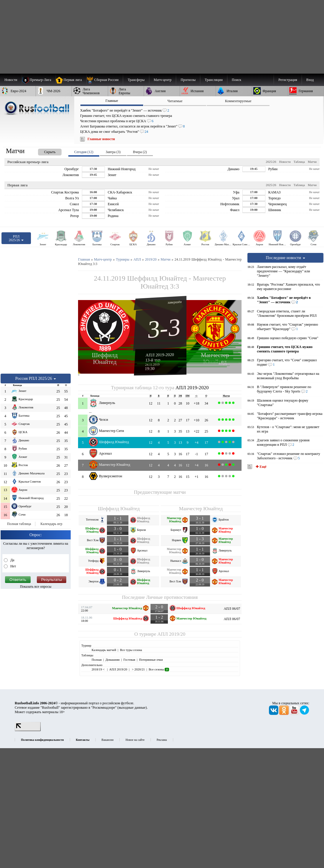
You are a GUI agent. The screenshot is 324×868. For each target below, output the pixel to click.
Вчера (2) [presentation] (140, 152)
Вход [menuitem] (310, 80)
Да (12, 560)
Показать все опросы (36, 587)
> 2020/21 (138, 669)
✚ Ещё (261, 467)
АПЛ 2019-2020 (160, 355)
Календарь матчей (104, 650)
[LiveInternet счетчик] (28, 730)
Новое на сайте (135, 740)
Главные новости (101, 139)
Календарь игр (51, 524)
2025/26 (271, 162)
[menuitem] (105, 80)
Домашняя (113, 660)
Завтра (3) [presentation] (113, 152)
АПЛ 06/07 (232, 609)
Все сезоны (159, 669)
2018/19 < (99, 669)
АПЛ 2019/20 (171, 634)
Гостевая (129, 660)
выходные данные (132, 708)
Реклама (162, 740)
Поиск (237, 80)
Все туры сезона (131, 650)
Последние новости (285, 258)
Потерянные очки (151, 660)
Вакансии (108, 740)
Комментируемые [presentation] (238, 101)
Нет (13, 566)
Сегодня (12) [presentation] (84, 152)
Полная (97, 660)
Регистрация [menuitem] (288, 80)
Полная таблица (19, 524)
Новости (285, 162)
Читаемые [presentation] (175, 101)
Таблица (299, 162)
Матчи (312, 162)
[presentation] (44, 151)
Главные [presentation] (112, 101)
